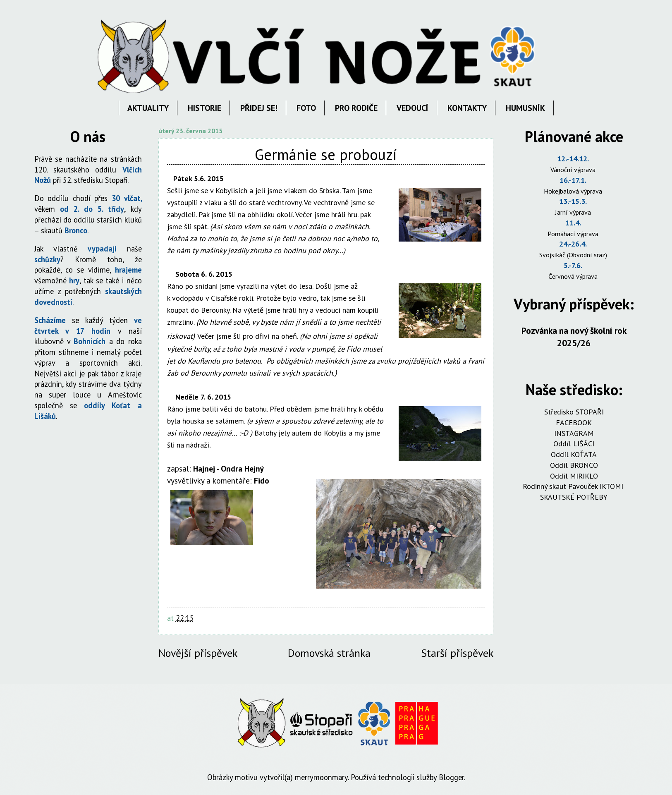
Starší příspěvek (457, 653)
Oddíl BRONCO (574, 465)
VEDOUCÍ (413, 108)
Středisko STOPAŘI (574, 412)
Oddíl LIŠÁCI (574, 444)
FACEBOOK (574, 423)
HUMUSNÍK (525, 108)
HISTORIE (204, 108)
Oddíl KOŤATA (574, 454)
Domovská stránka (329, 653)
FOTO (306, 108)
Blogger (451, 777)
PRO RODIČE (356, 108)
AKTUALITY (148, 108)
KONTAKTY (467, 108)
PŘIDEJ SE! (259, 108)
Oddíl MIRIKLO (574, 476)
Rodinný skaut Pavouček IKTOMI (574, 486)
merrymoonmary (321, 777)
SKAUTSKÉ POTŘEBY (574, 497)
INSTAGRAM (574, 433)
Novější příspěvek (198, 653)
